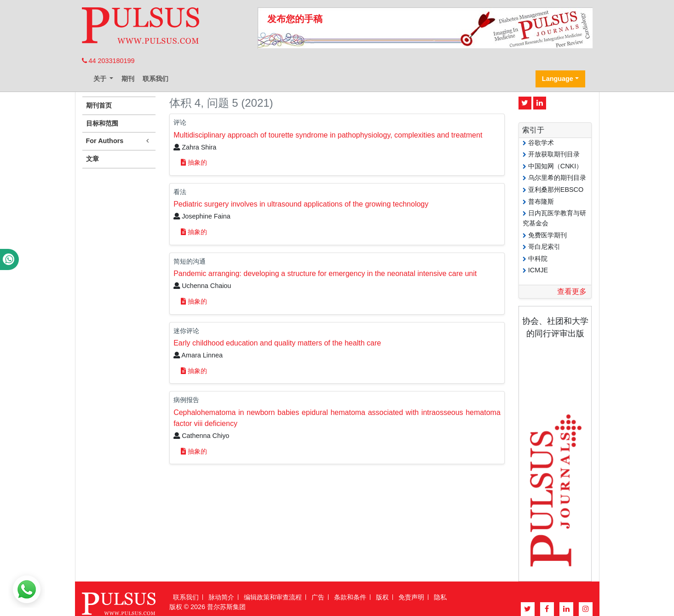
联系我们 (156, 79)
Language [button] (558, 79)
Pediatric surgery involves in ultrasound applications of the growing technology (301, 204)
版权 (382, 597)
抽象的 (194, 162)
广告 (318, 597)
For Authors (119, 141)
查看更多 (572, 291)
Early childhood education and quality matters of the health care (277, 343)
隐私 (440, 597)
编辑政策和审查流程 (273, 597)
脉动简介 (221, 597)
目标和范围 (102, 123)
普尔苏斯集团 (226, 607)
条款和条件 (350, 597)
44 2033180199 (108, 61)
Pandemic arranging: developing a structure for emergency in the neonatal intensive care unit (325, 273)
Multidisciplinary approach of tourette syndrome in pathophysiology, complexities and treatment (328, 135)
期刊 (128, 79)
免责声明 (411, 597)
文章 (92, 159)
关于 (101, 79)
